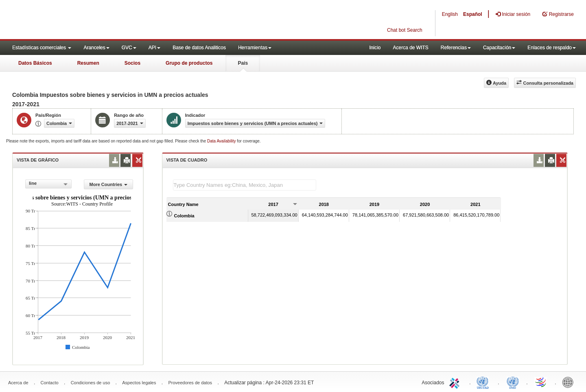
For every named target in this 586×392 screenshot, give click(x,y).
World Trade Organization (541, 382)
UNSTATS (513, 382)
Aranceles (96, 48)
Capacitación (499, 48)
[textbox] (245, 185)
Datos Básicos (35, 63)
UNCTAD (484, 382)
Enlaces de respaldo (552, 48)
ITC (456, 382)
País (243, 63)
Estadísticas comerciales (42, 48)
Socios (132, 63)
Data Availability (222, 141)
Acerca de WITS (410, 48)
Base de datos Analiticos (199, 48)
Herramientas (255, 48)
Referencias (456, 48)
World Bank (570, 382)
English (450, 14)
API (154, 48)
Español (473, 14)
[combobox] (48, 184)
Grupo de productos (189, 63)
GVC (129, 48)
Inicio (375, 48)
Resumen (88, 63)
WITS (81, 20)
